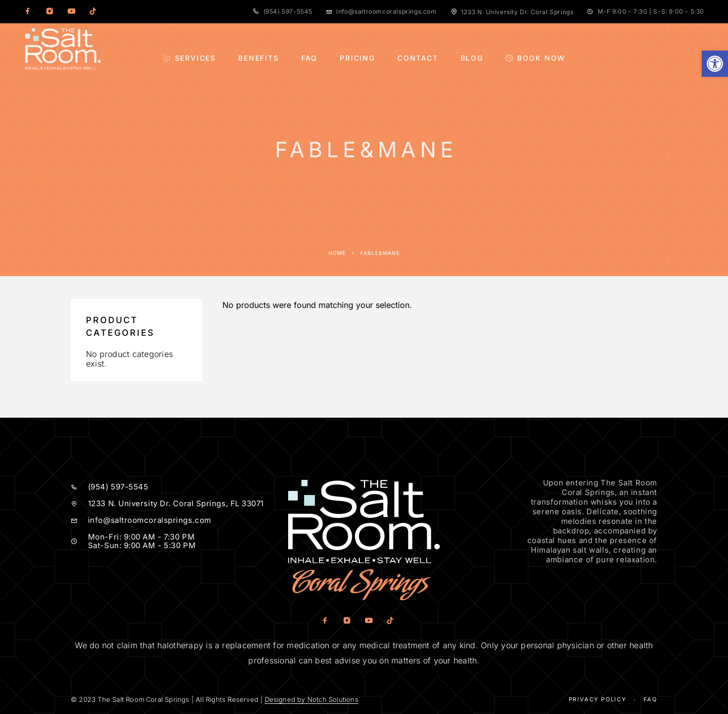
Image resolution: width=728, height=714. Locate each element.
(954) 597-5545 (288, 11)
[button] (715, 64)
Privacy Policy (598, 699)
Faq (650, 699)
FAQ (309, 58)
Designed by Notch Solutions (312, 699)
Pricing (357, 58)
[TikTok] (93, 12)
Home (337, 253)
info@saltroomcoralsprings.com (386, 11)
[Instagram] (50, 12)
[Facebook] (28, 12)
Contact (418, 58)
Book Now (535, 58)
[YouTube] (71, 12)
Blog (472, 58)
